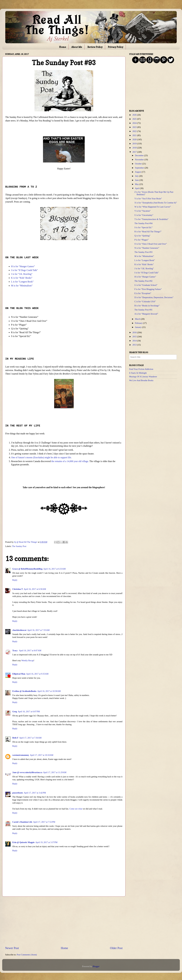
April (138, 188)
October (139, 164)
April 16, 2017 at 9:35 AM (37, 674)
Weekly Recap (27, 660)
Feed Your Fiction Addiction (141, 369)
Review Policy (95, 47)
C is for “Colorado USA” (145, 301)
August (138, 172)
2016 (135, 332)
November (140, 160)
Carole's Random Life (22, 822)
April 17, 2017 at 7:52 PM (44, 822)
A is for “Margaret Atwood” (146, 314)
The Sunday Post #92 (143, 281)
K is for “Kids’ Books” (144, 264)
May (137, 184)
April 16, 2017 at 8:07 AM (30, 650)
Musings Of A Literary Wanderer (143, 377)
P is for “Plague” (142, 240)
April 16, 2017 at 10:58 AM (49, 691)
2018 (135, 148)
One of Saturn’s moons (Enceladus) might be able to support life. (41, 457)
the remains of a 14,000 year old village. (70, 461)
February (139, 323)
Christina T (18, 589)
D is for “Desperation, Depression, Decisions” (154, 297)
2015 (135, 337)
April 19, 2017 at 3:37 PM (46, 842)
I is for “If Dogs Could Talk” (147, 273)
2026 (135, 115)
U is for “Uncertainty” (144, 215)
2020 (135, 139)
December (140, 155)
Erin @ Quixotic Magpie (23, 842)
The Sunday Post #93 (143, 252)
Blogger (96, 966)
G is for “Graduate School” (146, 285)
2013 (135, 345)
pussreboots (18, 793)
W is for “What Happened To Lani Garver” (153, 207)
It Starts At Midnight (138, 373)
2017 (135, 152)
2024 (135, 123)
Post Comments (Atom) (27, 955)
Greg (15, 712)
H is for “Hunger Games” (145, 277)
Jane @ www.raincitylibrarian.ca (27, 772)
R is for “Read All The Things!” (148, 232)
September (140, 168)
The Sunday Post (19, 546)
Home (63, 47)
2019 (135, 144)
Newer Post (12, 948)
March (138, 319)
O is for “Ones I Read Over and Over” (151, 244)
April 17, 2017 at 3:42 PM (35, 793)
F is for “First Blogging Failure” (148, 289)
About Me (77, 47)
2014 (135, 341)
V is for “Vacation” (143, 211)
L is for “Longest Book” (145, 260)
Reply (15, 580)
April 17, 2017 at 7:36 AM (30, 738)
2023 (135, 127)
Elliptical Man (19, 674)
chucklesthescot (19, 630)
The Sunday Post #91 (143, 310)
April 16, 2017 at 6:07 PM (29, 712)
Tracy (15, 650)
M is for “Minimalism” (144, 256)
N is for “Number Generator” (147, 248)
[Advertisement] (64, 921)
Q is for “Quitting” (142, 236)
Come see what (76, 809)
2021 (135, 135)
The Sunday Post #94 (143, 223)
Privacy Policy (116, 47)
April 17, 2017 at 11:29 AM (55, 772)
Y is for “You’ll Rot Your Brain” (148, 199)
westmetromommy (21, 755)
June (137, 180)
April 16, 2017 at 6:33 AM (54, 569)
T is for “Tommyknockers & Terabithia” (151, 219)
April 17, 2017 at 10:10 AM (42, 755)
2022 (135, 131)
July (137, 176)
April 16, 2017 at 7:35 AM (38, 630)
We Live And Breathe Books (141, 380)
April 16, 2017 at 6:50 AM (35, 589)
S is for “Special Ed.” (144, 227)
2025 (135, 119)
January (139, 327)
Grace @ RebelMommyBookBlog (27, 569)
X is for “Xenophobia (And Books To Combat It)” (156, 203)
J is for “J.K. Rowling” (144, 268)
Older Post (116, 948)
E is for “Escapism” (143, 293)
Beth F (15, 738)
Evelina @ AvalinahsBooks (24, 691)
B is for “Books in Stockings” (147, 306)
